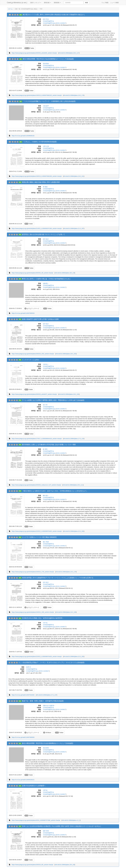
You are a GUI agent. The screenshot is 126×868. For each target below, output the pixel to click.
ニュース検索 (114, 3)
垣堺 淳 (28, 667)
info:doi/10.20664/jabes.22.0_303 (74, 531)
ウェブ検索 (105, 3)
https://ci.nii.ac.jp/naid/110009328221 (23, 780)
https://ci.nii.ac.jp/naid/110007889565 (23, 737)
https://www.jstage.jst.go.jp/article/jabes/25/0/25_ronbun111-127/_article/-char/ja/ (36, 485)
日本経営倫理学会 (48, 21)
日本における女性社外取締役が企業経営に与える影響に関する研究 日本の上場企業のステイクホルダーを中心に (62, 826)
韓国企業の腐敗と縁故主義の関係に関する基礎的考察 (41, 182)
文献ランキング (36, 3)
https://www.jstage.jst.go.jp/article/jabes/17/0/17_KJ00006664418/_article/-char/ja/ (37, 439)
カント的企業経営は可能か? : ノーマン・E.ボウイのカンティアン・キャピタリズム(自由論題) (51, 662)
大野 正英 (46, 146)
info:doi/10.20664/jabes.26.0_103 (69, 394)
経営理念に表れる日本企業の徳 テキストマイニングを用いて (43, 234)
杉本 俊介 (46, 239)
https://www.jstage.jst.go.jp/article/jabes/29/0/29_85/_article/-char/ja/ (32, 865)
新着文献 (47, 3)
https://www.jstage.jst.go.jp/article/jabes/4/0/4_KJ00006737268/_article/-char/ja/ (36, 820)
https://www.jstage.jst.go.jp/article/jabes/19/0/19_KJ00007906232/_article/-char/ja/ (37, 95)
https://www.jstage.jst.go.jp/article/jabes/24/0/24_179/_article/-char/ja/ (33, 572)
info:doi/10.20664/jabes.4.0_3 (71, 820)
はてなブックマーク (32, 308)
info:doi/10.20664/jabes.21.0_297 (74, 228)
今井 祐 (45, 623)
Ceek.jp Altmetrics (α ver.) (17, 3)
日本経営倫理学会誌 (49, 23)
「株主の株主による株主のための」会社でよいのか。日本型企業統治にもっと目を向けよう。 (55, 491)
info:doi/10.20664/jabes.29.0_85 (65, 865)
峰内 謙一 (46, 495)
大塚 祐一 (46, 364)
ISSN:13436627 (61, 23)
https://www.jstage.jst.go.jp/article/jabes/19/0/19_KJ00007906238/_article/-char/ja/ (37, 176)
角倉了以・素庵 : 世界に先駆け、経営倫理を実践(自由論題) (43, 701)
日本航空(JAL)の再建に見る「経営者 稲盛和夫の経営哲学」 (43, 618)
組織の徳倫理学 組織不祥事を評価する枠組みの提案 (40, 319)
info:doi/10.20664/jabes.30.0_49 (65, 273)
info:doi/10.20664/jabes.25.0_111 (73, 485)
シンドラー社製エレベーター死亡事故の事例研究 (39, 537)
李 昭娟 (45, 187)
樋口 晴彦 (46, 542)
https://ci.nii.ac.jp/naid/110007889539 (23, 313)
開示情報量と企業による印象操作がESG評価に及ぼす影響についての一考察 (49, 445)
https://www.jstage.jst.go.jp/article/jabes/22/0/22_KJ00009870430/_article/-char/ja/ (37, 531)
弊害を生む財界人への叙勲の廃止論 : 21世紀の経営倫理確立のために (46, 279)
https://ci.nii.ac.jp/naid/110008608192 (23, 136)
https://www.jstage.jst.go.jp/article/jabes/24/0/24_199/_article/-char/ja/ (33, 612)
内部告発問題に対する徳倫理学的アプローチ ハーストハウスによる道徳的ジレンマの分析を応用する (58, 578)
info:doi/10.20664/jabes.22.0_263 (74, 657)
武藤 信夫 (46, 706)
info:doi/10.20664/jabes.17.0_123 (74, 439)
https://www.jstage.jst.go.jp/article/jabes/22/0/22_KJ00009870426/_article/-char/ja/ (37, 657)
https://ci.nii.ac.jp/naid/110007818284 (23, 695)
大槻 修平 (46, 106)
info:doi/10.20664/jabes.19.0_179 (74, 95)
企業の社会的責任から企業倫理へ (34, 786)
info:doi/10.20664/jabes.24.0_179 (66, 572)
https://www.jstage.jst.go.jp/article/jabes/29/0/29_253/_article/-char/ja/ (33, 354)
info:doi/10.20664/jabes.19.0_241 (74, 176)
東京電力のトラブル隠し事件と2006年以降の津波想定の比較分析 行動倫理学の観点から (54, 15)
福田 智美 (46, 831)
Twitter (29, 48)
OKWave (47, 733)
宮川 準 (45, 405)
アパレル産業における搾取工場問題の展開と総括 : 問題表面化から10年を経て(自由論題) (53, 400)
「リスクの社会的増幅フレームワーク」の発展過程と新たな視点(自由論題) (49, 101)
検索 (87, 3)
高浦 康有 (46, 64)
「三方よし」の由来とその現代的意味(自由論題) (40, 142)
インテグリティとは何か (31, 360)
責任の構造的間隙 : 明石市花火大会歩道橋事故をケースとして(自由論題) (48, 59)
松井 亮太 (46, 19)
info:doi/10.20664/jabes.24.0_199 (66, 612)
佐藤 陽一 (46, 283)
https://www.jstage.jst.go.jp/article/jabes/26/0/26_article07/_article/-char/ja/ (34, 394)
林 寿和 (45, 449)
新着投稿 (57, 3)
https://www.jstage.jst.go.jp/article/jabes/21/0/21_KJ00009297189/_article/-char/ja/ (37, 228)
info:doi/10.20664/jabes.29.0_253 (66, 354)
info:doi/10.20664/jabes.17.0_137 (47, 695)
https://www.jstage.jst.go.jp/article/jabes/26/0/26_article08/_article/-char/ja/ (34, 53)
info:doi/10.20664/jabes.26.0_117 (69, 53)
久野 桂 (45, 790)
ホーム (10, 9)
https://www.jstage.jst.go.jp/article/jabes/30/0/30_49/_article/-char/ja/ (32, 273)
